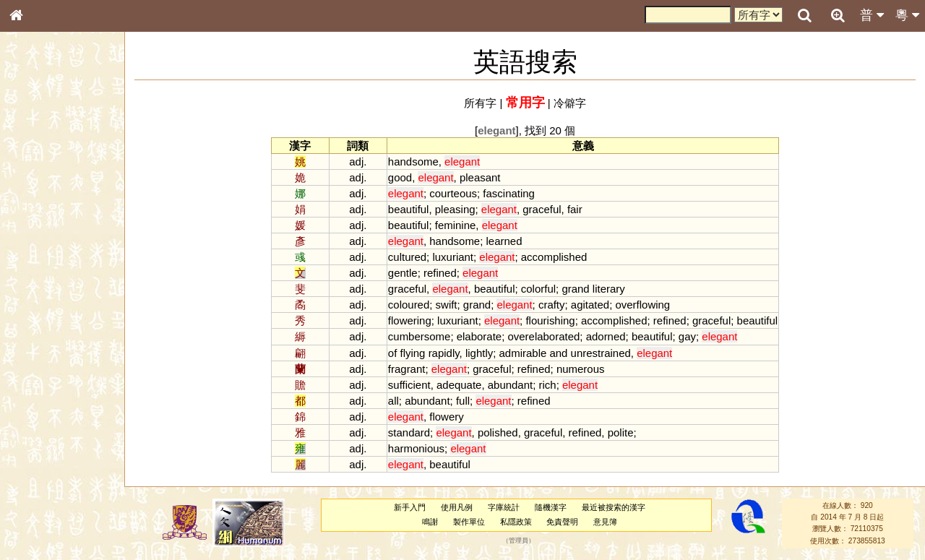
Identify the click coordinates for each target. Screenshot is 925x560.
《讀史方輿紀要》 (53, 457)
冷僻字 (570, 103)
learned (504, 241)
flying (413, 353)
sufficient (409, 385)
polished (498, 432)
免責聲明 (562, 522)
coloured (409, 305)
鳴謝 (430, 522)
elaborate (479, 336)
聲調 (69, 380)
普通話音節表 (44, 393)
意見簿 (605, 522)
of (392, 353)
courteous (453, 193)
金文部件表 (40, 233)
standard (409, 432)
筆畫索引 (35, 206)
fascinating (509, 193)
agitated (590, 305)
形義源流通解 (44, 246)
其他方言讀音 (44, 406)
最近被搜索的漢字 (614, 507)
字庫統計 (504, 507)
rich (548, 385)
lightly (479, 353)
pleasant (480, 177)
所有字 (480, 103)
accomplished (554, 257)
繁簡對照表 (40, 483)
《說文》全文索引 (53, 444)
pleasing (455, 209)
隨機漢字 (551, 507)
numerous (581, 369)
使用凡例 (457, 507)
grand (575, 289)
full (463, 401)
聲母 (29, 380)
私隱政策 (516, 522)
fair (575, 209)
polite (621, 432)
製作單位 (469, 522)
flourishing (550, 320)
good (400, 177)
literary (609, 289)
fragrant (407, 369)
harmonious (416, 448)
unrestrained (601, 353)
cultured (407, 257)
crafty (552, 305)
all (393, 401)
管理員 (519, 540)
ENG (64, 159)
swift (447, 305)
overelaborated (543, 336)
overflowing (642, 305)
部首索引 (35, 193)
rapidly (444, 353)
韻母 (49, 380)
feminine (456, 225)
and (558, 353)
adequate (459, 385)
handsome (413, 161)
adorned (606, 336)
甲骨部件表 (40, 219)
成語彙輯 (35, 470)
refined (440, 273)
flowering (410, 320)
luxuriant (453, 257)
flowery (446, 417)
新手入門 (410, 507)
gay (687, 336)
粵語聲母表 (40, 296)
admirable (523, 353)
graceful (542, 209)
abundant (510, 385)
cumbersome (420, 336)
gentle (403, 273)
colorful (538, 289)
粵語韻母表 (40, 310)
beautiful (409, 209)
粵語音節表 (40, 283)
